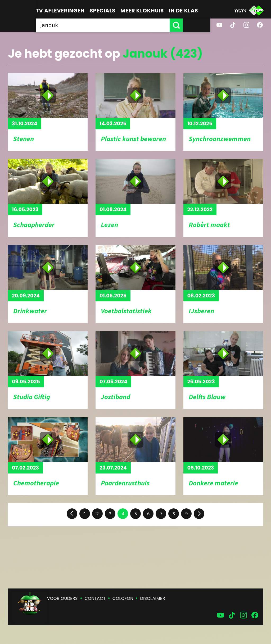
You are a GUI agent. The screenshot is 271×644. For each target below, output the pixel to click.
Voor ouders (62, 598)
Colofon (123, 598)
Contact (95, 598)
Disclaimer (153, 598)
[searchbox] (116, 25)
